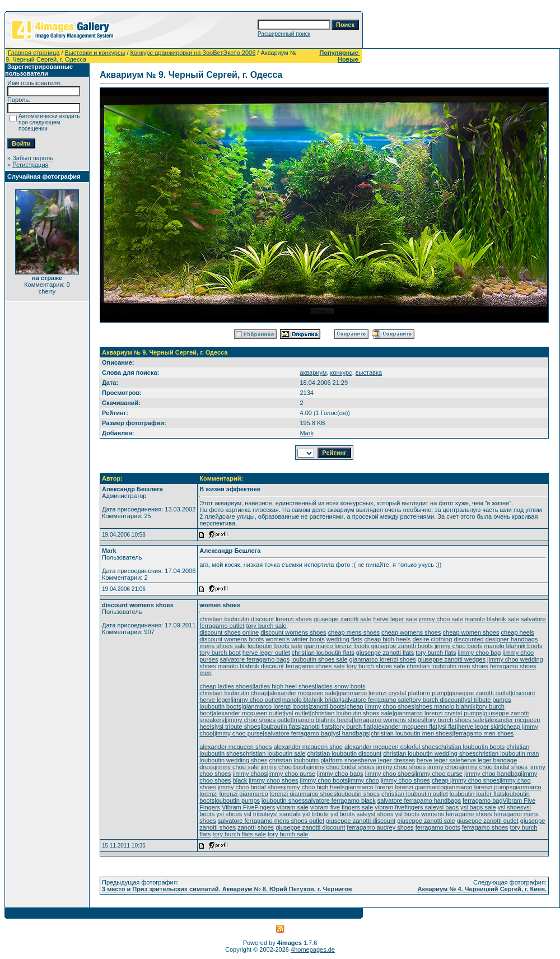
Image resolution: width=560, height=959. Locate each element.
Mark (306, 433)
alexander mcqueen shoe (308, 747)
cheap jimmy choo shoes (381, 706)
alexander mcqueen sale (303, 693)
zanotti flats (318, 727)
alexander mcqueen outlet (249, 713)
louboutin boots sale (275, 646)
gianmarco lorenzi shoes (383, 659)
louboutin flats (281, 727)
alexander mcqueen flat (405, 727)
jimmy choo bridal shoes (342, 767)
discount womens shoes (293, 632)
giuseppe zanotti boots (402, 646)
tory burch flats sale (239, 834)
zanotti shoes (256, 827)
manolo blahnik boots (514, 646)
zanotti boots (328, 706)
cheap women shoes (471, 632)
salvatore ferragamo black (340, 800)
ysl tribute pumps (487, 700)
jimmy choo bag (479, 653)
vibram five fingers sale (342, 807)
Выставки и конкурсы (95, 53)
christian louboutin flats (323, 653)
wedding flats (344, 639)
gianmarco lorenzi (369, 787)
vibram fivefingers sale (405, 807)
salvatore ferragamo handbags (419, 800)
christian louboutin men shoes (447, 666)
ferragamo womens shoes (389, 720)
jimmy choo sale (441, 619)
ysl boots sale (349, 814)
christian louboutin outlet (415, 794)
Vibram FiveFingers (248, 807)
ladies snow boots (341, 686)
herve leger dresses (388, 760)
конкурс (341, 373)
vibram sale (292, 807)
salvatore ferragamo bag (298, 733)
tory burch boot (220, 653)
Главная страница (34, 53)
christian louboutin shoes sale (352, 713)
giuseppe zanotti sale (342, 619)
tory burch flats (436, 653)
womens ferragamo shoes (457, 814)
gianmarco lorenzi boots (337, 646)
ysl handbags (351, 733)
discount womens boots (232, 639)
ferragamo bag (483, 800)
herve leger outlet (266, 653)
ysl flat (448, 727)
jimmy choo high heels (314, 787)
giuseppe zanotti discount (361, 821)
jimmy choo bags (340, 774)
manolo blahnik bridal (311, 700)
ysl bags (447, 807)
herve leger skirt (480, 727)
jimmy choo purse (239, 733)
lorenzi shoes (294, 619)
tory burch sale (267, 626)
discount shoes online (229, 632)
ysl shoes (511, 807)
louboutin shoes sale (319, 659)
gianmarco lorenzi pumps (478, 787)
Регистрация (30, 165)
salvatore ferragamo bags (255, 659)
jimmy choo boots (459, 646)
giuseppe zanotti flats (385, 653)
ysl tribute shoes (238, 727)
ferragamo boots (438, 827)
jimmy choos (444, 767)
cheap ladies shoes (226, 686)
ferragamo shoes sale (315, 666)
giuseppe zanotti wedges (452, 659)
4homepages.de (313, 949)
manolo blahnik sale (492, 619)
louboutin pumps (237, 800)
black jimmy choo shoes (266, 780)
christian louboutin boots (472, 747)
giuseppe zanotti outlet (480, 693)
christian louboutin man (507, 753)
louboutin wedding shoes (233, 760)
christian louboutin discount (237, 619)
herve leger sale (395, 619)
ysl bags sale (478, 807)
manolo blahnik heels (323, 720)
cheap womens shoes (411, 632)
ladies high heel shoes (284, 686)
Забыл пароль (33, 158)
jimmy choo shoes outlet (259, 720)
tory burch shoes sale (376, 666)
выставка (369, 373)
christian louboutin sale (274, 753)
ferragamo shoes (485, 827)
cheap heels (518, 632)
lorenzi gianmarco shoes (303, 794)
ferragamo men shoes (484, 733)
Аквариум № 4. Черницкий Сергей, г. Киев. (482, 889)
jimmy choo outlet (256, 700)
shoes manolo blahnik (446, 706)
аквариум (313, 373)
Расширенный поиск (284, 34)
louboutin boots (220, 706)
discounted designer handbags (496, 639)
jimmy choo (363, 780)
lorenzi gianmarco (420, 787)
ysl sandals (285, 814)
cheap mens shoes (354, 632)
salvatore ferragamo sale (375, 700)
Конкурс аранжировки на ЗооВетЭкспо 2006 (193, 53)
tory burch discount (437, 700)
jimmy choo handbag (493, 774)
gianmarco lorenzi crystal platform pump (393, 693)
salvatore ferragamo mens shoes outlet (271, 821)
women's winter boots (295, 639)
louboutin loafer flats (477, 794)
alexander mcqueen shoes (235, 747)
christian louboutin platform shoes (315, 760)
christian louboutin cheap (234, 693)
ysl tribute (257, 814)
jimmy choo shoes (401, 767)
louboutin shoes (358, 794)
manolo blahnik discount (251, 666)
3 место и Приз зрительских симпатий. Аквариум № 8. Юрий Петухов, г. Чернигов (227, 889)
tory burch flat (353, 727)
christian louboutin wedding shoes (429, 753)
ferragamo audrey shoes (380, 827)
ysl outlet (298, 713)
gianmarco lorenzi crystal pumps (438, 713)
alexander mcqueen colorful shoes (391, 747)
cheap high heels (387, 639)
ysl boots (407, 814)
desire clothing (432, 639)
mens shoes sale (223, 646)
